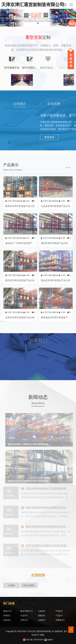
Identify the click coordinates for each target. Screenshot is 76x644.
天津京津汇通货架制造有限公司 (41, 631)
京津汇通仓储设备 (14, 199)
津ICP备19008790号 (33, 640)
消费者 (60, 620)
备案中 (49, 640)
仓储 (42, 620)
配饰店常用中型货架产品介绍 (20, 204)
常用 (7, 615)
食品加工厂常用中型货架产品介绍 (22, 242)
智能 (42, 615)
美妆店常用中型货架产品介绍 (55, 279)
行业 (24, 615)
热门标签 (9, 603)
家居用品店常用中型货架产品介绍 (58, 316)
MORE (68, 168)
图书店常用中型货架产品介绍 (20, 279)
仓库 (7, 620)
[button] (38, 23)
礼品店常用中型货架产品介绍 (55, 204)
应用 (24, 620)
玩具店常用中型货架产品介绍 (20, 316)
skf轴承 (12, 582)
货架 (7, 611)
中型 (59, 611)
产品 (59, 615)
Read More (38, 405)
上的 (42, 611)
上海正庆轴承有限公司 (30, 582)
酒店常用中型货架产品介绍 (54, 242)
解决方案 (27, 611)
